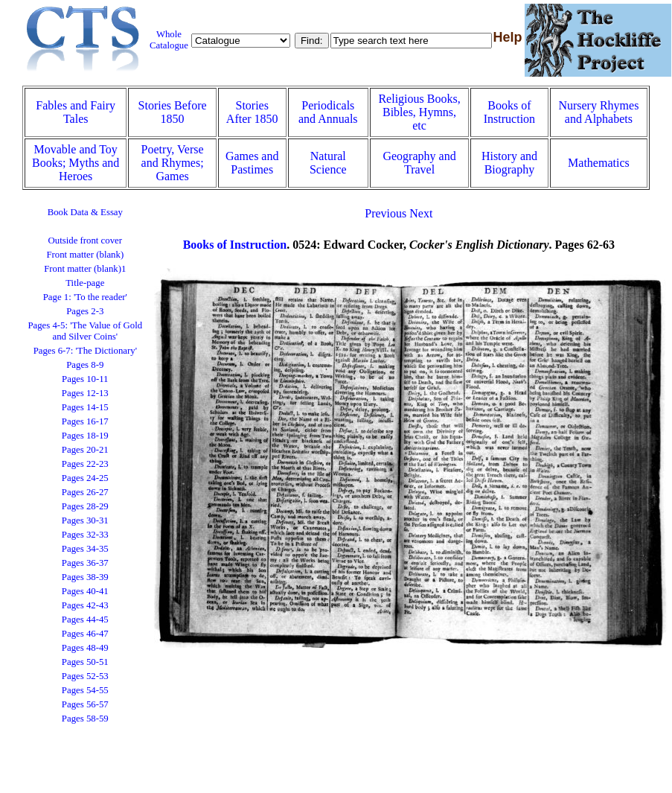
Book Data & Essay (85, 212)
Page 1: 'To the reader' (85, 297)
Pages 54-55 (85, 690)
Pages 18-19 (85, 436)
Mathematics (599, 163)
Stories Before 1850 (173, 112)
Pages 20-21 (85, 450)
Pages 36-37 (85, 563)
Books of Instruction (509, 112)
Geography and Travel (419, 163)
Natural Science (328, 163)
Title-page (85, 283)
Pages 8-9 (85, 365)
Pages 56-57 (85, 704)
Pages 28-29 (85, 506)
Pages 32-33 (85, 535)
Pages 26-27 (85, 492)
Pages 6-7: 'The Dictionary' (85, 351)
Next (421, 213)
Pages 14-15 (85, 407)
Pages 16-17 (85, 421)
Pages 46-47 (85, 634)
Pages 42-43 (85, 605)
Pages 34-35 (85, 549)
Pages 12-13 (85, 393)
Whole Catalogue (169, 40)
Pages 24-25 (85, 478)
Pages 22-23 (85, 464)
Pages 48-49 (85, 648)
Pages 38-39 (85, 577)
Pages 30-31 (85, 520)
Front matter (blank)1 (85, 269)
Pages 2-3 (85, 311)
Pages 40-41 (85, 591)
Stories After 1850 (252, 112)
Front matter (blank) (85, 255)
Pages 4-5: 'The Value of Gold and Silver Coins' (85, 331)
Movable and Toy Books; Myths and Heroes (76, 163)
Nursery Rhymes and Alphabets (598, 112)
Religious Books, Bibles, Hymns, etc (419, 112)
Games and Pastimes (252, 163)
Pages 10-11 (85, 379)
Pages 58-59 (85, 719)
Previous (385, 213)
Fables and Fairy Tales (76, 112)
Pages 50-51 (85, 662)
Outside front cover (86, 241)
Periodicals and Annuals (328, 112)
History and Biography (509, 163)
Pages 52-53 (85, 676)
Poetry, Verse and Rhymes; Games (173, 163)
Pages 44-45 (85, 620)
